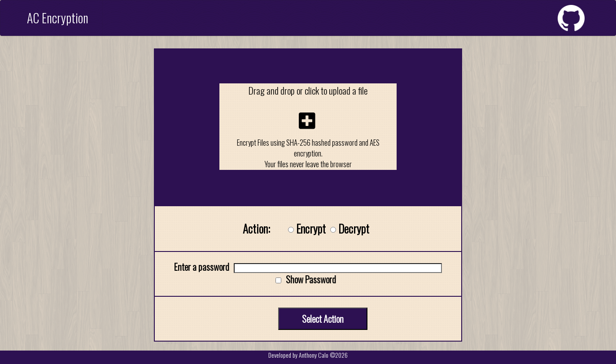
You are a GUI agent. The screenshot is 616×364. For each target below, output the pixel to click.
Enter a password (202, 266)
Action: (256, 229)
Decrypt (354, 229)
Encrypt (311, 229)
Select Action (323, 318)
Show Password (311, 279)
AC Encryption (58, 18)
